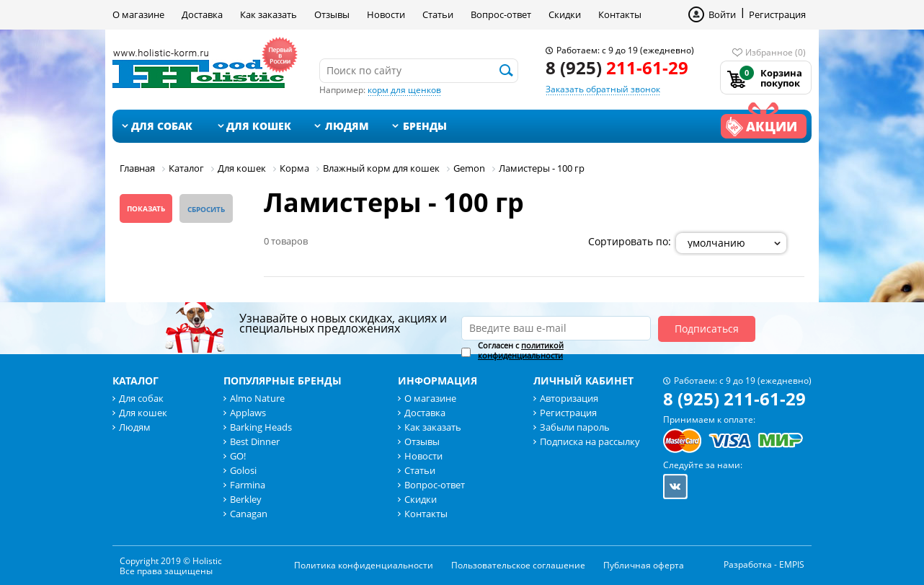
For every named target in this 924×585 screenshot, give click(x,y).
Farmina (248, 485)
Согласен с (521, 351)
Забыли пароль (575, 427)
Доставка (202, 14)
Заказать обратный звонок (603, 89)
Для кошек (259, 126)
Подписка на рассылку (590, 441)
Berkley (246, 499)
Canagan (249, 514)
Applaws (248, 413)
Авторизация (569, 398)
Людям (347, 126)
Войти (722, 14)
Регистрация (777, 14)
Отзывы (332, 14)
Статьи (438, 14)
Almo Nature (257, 398)
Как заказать (268, 14)
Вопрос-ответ (501, 14)
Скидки (565, 14)
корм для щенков (404, 90)
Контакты (620, 14)
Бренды (425, 126)
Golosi (243, 470)
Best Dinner (255, 441)
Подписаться (707, 329)
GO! (238, 456)
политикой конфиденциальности (521, 350)
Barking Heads (261, 427)
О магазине (138, 14)
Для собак (162, 126)
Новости (386, 14)
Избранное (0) (776, 52)
